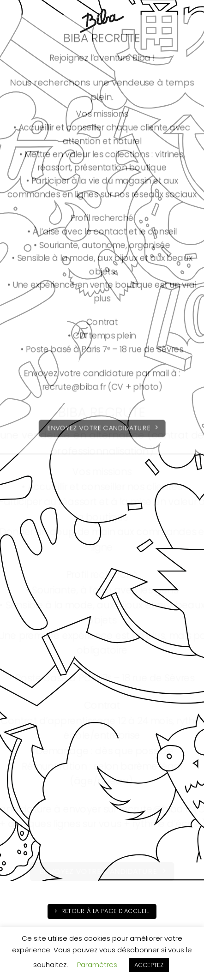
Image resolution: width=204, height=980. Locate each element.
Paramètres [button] (97, 965)
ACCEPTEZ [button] (149, 965)
